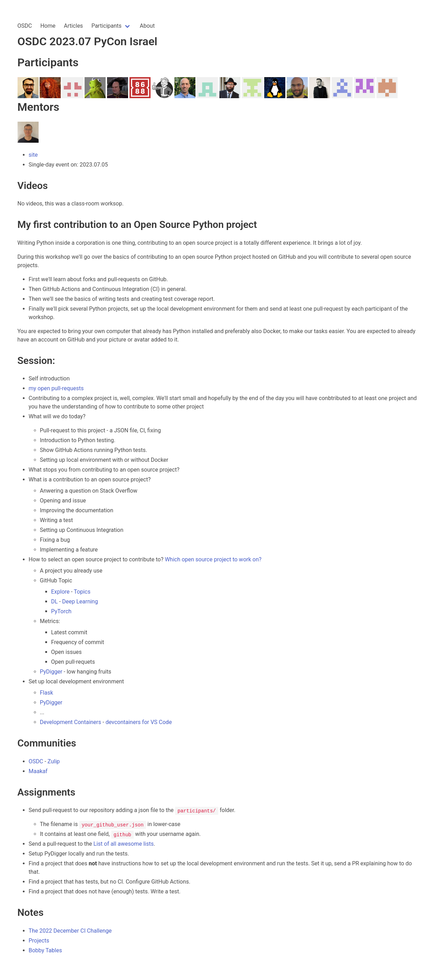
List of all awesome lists (124, 844)
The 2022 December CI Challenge (70, 931)
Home (48, 26)
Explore (61, 592)
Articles (73, 26)
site (33, 155)
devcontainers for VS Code (139, 722)
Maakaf (38, 771)
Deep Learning (80, 601)
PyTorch (61, 611)
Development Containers (71, 722)
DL (55, 601)
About (147, 26)
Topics (82, 592)
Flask (47, 693)
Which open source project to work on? (213, 559)
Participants (106, 26)
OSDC (25, 26)
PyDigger (51, 672)
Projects (39, 941)
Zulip (54, 761)
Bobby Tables (45, 950)
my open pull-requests (56, 388)
